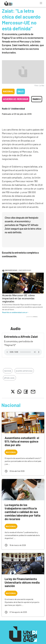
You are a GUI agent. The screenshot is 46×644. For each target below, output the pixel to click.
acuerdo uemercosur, (24, 367)
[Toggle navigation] (41, 3)
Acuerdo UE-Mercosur (16, 99)
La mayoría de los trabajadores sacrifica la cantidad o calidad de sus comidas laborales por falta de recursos (23, 508)
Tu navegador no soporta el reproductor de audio (23, 349)
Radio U (37, 99)
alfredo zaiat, (9, 374)
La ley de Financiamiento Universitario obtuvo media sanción (22, 579)
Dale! (21, 91)
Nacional (8, 91)
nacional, (8, 367)
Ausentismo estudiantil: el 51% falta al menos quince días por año (22, 438)
